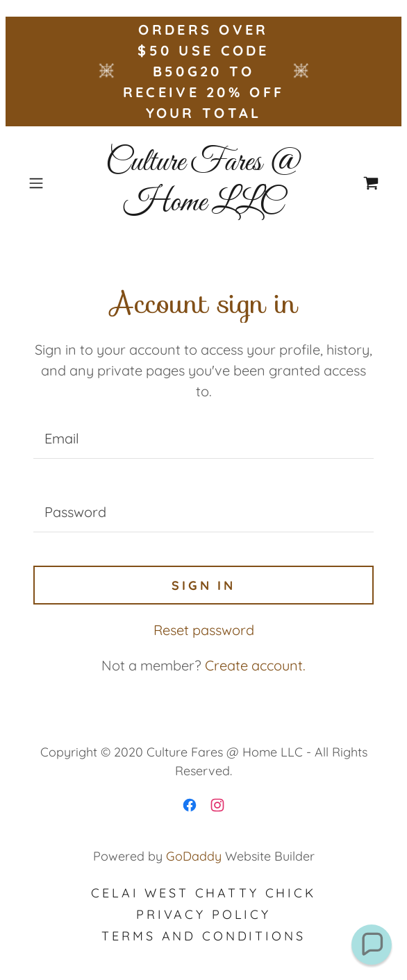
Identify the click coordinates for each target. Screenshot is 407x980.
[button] (49, 183)
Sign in (203, 585)
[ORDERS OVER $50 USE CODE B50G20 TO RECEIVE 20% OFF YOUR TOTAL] (203, 71)
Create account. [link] (255, 665)
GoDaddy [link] (194, 856)
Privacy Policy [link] (203, 914)
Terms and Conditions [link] (203, 936)
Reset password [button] (204, 630)
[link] (203, 183)
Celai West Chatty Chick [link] (203, 893)
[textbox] (203, 439)
